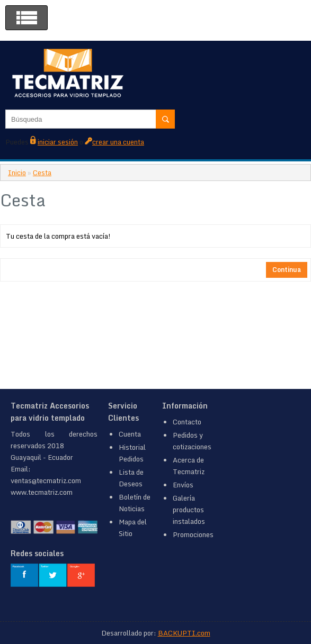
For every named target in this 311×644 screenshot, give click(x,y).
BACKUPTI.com (184, 633)
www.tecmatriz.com (42, 492)
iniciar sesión (58, 142)
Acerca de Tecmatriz (189, 466)
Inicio (17, 173)
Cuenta (130, 434)
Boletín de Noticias (135, 503)
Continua (287, 270)
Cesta (42, 173)
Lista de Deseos (131, 478)
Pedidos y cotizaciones (192, 441)
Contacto (187, 422)
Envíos (183, 485)
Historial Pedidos (132, 453)
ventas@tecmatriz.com (46, 480)
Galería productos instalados (189, 510)
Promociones (193, 534)
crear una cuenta (118, 142)
